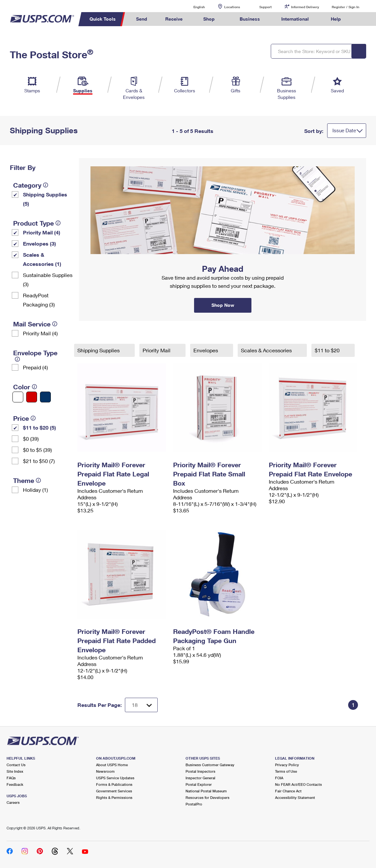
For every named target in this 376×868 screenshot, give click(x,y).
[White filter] (18, 397)
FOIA (279, 778)
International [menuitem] (295, 19)
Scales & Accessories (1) (42, 259)
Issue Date (344, 130)
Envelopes (206, 350)
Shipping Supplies (99, 350)
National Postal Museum (206, 791)
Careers (13, 802)
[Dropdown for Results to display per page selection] (141, 705)
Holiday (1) (35, 490)
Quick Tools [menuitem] (103, 19)
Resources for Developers (208, 797)
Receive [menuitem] (174, 19)
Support (266, 7)
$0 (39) (31, 439)
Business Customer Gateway (210, 765)
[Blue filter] (45, 397)
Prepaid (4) (35, 367)
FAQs (11, 778)
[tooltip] (46, 185)
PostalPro (194, 804)
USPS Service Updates (115, 778)
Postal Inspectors (200, 771)
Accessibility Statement (295, 797)
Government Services (114, 791)
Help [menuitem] (336, 19)
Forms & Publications (114, 784)
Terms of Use (286, 771)
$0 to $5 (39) (37, 450)
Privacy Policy (287, 765)
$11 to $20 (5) (40, 427)
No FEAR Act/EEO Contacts (298, 784)
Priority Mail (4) (42, 232)
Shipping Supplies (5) (45, 199)
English (192, 7)
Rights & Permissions (114, 797)
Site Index (15, 771)
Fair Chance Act (288, 791)
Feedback (15, 784)
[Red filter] (32, 397)
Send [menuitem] (142, 19)
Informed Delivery (305, 7)
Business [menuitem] (250, 19)
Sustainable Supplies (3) (48, 279)
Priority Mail (157, 350)
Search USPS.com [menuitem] (362, 19)
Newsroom (105, 771)
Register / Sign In (346, 7)
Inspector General (200, 778)
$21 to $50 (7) (39, 461)
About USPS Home (112, 765)
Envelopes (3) (40, 243)
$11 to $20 (328, 350)
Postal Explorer (199, 784)
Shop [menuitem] (209, 19)
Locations (232, 7)
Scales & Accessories (267, 350)
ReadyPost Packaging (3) (39, 300)
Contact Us (16, 765)
